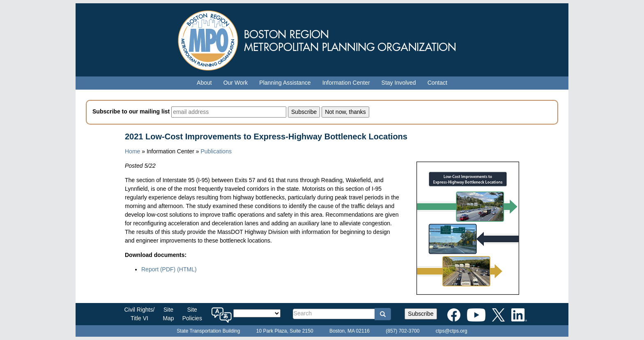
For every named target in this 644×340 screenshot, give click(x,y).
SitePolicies (192, 314)
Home (132, 151)
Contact (437, 83)
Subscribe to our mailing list (131, 111)
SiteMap (168, 314)
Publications (216, 151)
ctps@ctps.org (452, 331)
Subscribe (421, 314)
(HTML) (187, 269)
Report (158, 269)
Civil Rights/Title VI (140, 314)
